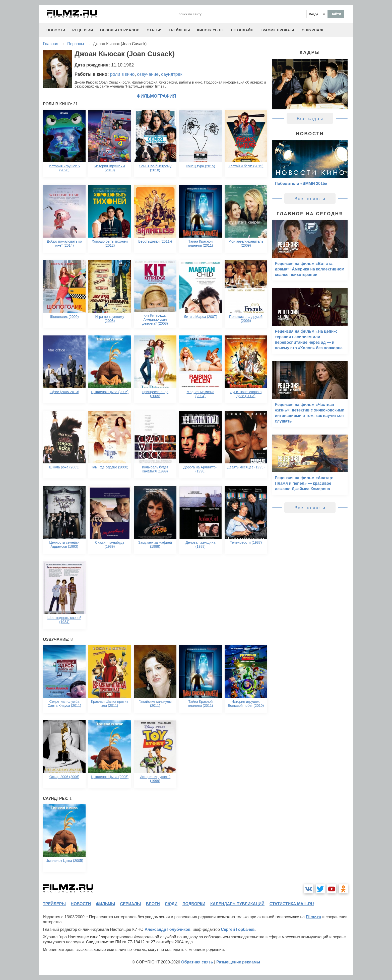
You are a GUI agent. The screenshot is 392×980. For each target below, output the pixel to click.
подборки (194, 904)
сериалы (130, 904)
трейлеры (179, 30)
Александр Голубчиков (168, 929)
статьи (154, 30)
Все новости (310, 199)
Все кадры (310, 119)
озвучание (148, 74)
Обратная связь (197, 962)
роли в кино (122, 74)
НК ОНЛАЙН (242, 30)
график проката (278, 30)
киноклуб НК (210, 30)
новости (56, 30)
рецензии (83, 30)
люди (171, 904)
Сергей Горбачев (238, 929)
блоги (153, 904)
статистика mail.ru (292, 904)
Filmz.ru (313, 917)
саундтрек (172, 74)
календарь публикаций (237, 904)
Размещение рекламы (238, 962)
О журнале (313, 30)
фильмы (105, 904)
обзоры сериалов (120, 30)
